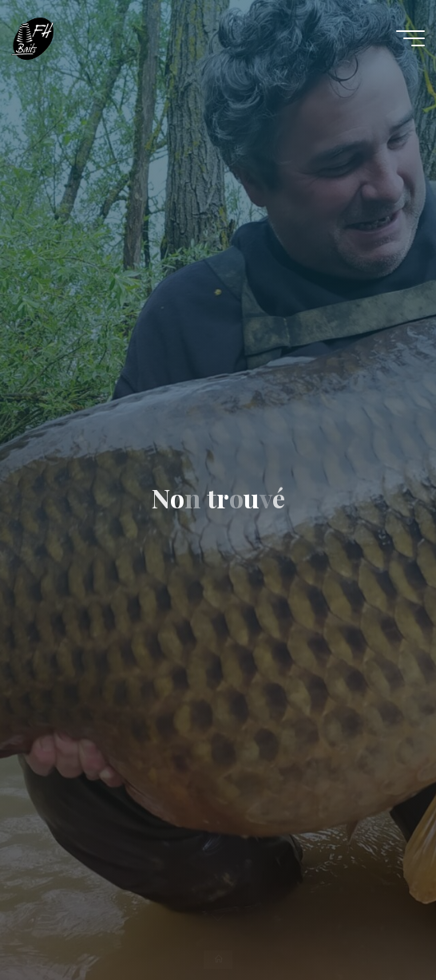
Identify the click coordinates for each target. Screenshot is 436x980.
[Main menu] (410, 38)
